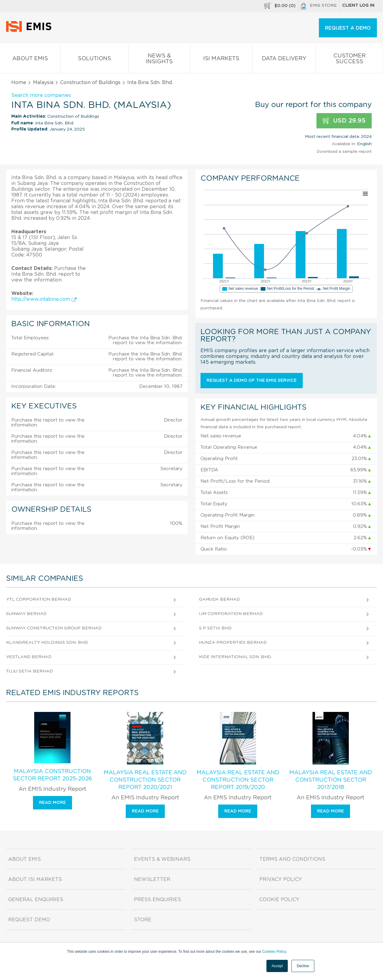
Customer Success (349, 60)
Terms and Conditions (292, 859)
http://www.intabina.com (44, 299)
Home (19, 83)
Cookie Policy (279, 900)
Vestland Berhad (29, 657)
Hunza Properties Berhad (233, 643)
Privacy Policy (281, 879)
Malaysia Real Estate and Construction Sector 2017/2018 (331, 780)
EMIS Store (319, 6)
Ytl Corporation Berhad (39, 599)
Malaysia (43, 83)
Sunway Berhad (26, 614)
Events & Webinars (162, 859)
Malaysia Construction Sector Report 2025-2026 (52, 775)
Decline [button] (303, 966)
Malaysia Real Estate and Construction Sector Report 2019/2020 (238, 780)
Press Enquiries (157, 900)
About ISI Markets (35, 879)
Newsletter (152, 879)
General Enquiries (36, 900)
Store (143, 920)
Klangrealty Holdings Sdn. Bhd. (47, 643)
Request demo (29, 920)
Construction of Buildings (90, 83)
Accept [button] (277, 966)
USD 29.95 (344, 121)
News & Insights (159, 60)
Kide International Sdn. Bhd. (235, 657)
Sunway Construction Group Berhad (54, 628)
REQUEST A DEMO (348, 28)
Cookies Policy (274, 952)
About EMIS (30, 60)
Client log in (358, 6)
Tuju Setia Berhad (29, 671)
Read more (52, 803)
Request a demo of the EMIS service (252, 381)
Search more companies (41, 95)
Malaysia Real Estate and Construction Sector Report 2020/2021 (145, 780)
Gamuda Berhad (219, 599)
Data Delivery (284, 60)
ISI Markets (221, 60)
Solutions (94, 60)
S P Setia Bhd (215, 628)
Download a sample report (344, 152)
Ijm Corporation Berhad (231, 614)
